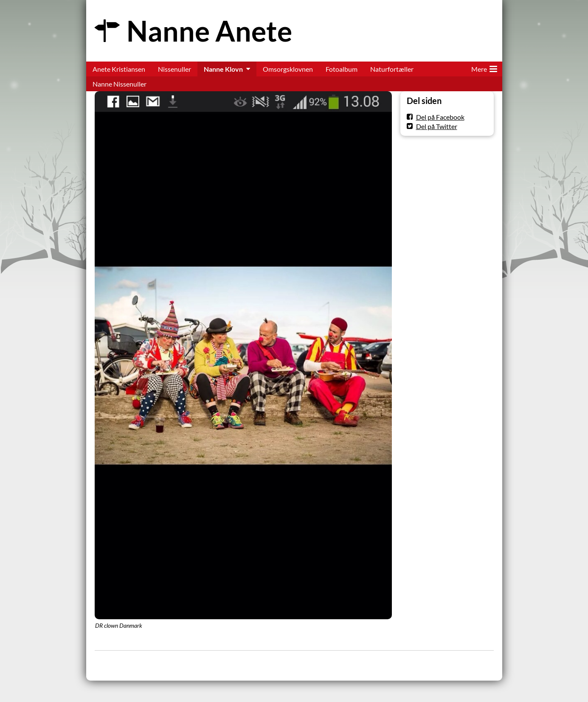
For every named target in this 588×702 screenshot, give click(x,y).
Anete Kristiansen (119, 69)
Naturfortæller (392, 69)
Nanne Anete (209, 31)
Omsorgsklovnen (288, 69)
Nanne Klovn (223, 69)
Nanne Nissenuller (120, 84)
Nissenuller (174, 69)
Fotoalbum (342, 69)
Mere (484, 67)
